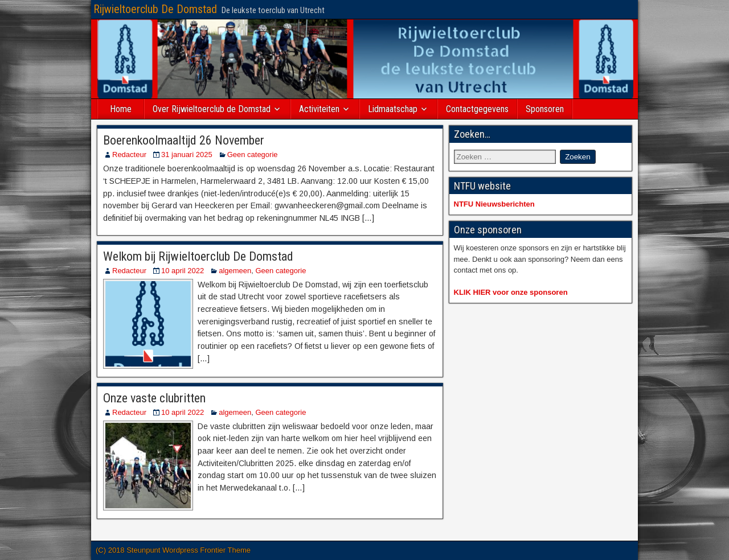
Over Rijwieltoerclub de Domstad (212, 109)
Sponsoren (545, 109)
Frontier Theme (225, 550)
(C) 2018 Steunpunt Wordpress (148, 550)
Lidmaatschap (393, 109)
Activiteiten (319, 109)
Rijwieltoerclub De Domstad (155, 9)
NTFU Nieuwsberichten (494, 204)
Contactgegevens (477, 109)
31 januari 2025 (187, 155)
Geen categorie (253, 155)
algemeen (235, 271)
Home (121, 109)
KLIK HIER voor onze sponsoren (511, 292)
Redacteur (129, 155)
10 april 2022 (183, 271)
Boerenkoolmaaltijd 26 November (184, 140)
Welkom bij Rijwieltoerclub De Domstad (198, 256)
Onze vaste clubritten (154, 398)
